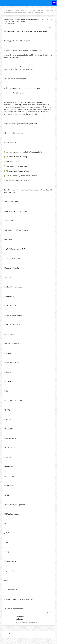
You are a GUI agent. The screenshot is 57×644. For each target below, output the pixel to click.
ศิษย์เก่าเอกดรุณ (22, 10)
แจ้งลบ (51, 27)
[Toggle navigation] (54, 3)
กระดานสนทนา (9, 10)
